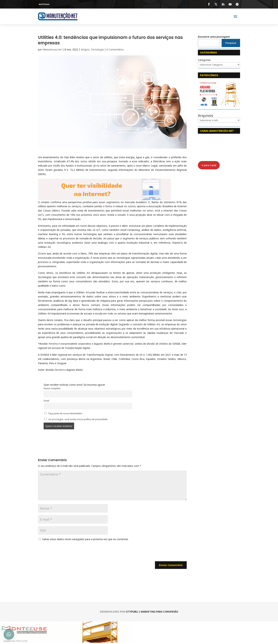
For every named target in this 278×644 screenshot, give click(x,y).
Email (46, 401)
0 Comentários (115, 49)
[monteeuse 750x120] (66, 642)
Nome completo (52, 388)
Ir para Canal (209, 165)
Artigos (85, 49)
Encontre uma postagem (214, 37)
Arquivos (205, 116)
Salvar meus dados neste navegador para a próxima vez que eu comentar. (85, 539)
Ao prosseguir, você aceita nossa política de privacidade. (76, 419)
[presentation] (65, 553)
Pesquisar (231, 43)
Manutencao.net (52, 49)
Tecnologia (97, 49)
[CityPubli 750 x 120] (104, 198)
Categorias (204, 60)
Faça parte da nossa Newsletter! (63, 413)
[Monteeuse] (219, 106)
